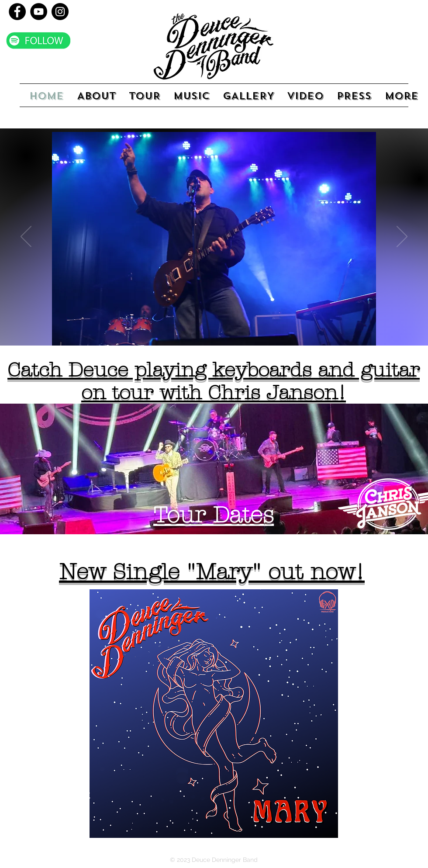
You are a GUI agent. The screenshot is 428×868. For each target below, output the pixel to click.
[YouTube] (39, 12)
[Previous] (26, 237)
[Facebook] (17, 12)
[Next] (402, 237)
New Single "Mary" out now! (212, 572)
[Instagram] (60, 12)
